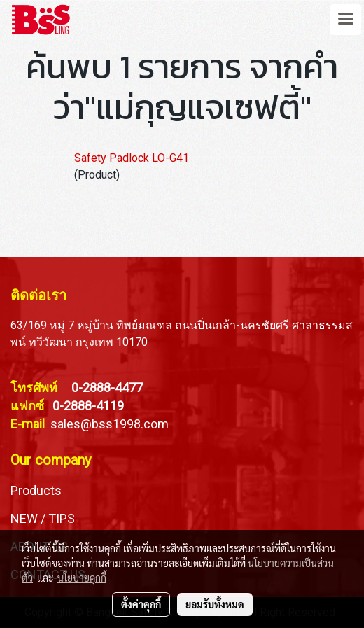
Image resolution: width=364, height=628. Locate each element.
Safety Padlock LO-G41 (132, 158)
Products (36, 490)
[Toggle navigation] (346, 20)
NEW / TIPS (43, 518)
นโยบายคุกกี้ (82, 578)
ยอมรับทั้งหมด (215, 604)
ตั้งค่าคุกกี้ (141, 604)
